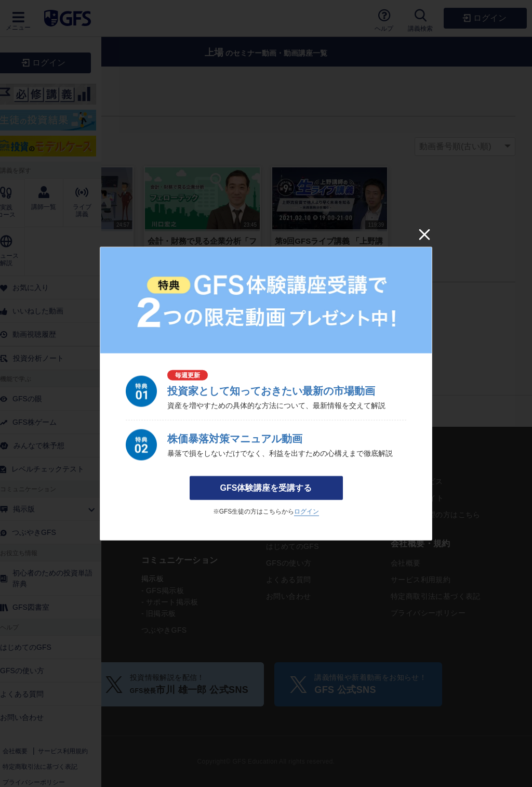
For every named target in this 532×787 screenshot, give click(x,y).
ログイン (307, 511)
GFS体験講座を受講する (266, 488)
